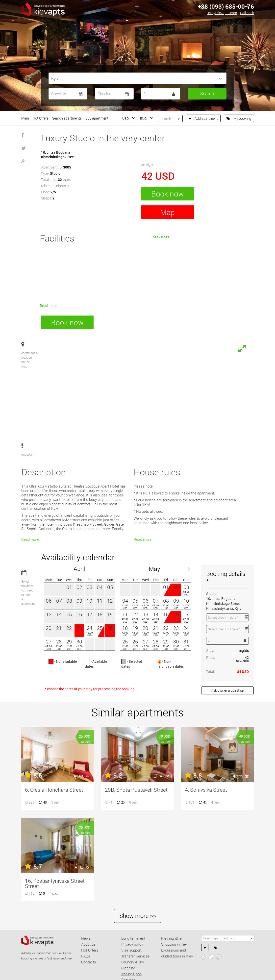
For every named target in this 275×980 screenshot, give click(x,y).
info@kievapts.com (222, 13)
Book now (168, 194)
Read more (48, 306)
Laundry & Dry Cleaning (133, 939)
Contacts (89, 936)
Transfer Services (136, 930)
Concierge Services (137, 960)
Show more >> (138, 890)
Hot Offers (41, 118)
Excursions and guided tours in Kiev (177, 927)
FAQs (86, 930)
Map (167, 212)
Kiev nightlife (171, 912)
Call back (247, 13)
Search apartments (67, 118)
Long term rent (133, 912)
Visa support (131, 924)
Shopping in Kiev (174, 918)
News (86, 912)
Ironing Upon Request (131, 951)
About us (88, 918)
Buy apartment (97, 118)
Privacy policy (132, 918)
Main (25, 118)
